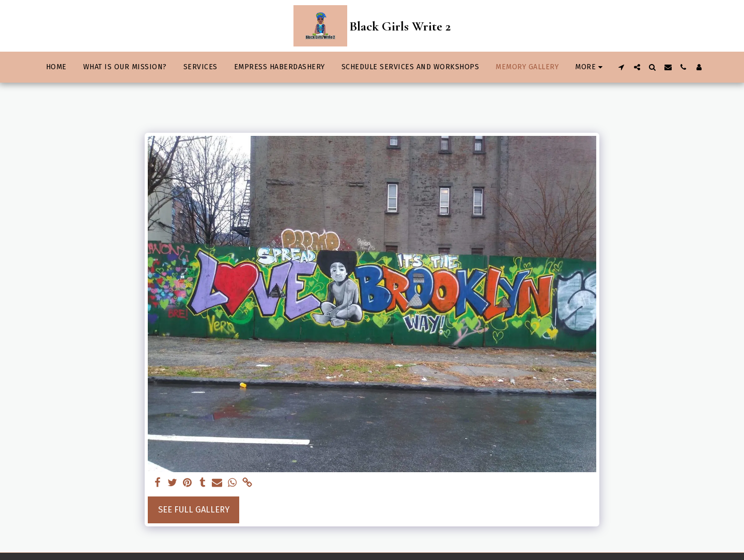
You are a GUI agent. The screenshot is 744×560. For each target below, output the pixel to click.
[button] (622, 67)
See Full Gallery (194, 510)
